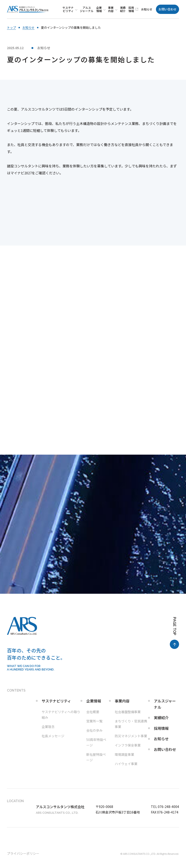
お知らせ (44, 48)
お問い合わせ (167, 9)
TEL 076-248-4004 (165, 807)
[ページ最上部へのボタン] (174, 633)
